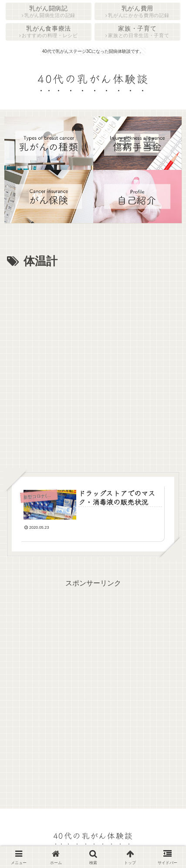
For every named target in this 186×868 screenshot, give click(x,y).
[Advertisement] (93, 369)
